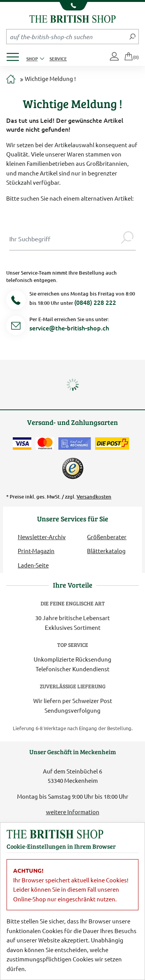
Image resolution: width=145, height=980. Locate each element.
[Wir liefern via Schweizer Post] (112, 444)
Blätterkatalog (106, 551)
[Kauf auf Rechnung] (75, 444)
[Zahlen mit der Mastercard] (45, 444)
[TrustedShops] (73, 468)
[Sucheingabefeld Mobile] (67, 36)
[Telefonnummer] (16, 301)
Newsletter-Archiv (42, 537)
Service (58, 58)
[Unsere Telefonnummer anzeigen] (72, 6)
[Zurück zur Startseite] (72, 18)
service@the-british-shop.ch (69, 328)
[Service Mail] (16, 327)
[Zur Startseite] (11, 80)
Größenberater (107, 537)
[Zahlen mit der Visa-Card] (22, 444)
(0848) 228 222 (95, 302)
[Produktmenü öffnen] (16, 55)
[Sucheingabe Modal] (64, 239)
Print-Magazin (36, 551)
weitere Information (73, 812)
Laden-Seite (33, 565)
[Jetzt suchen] (132, 36)
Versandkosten (94, 497)
